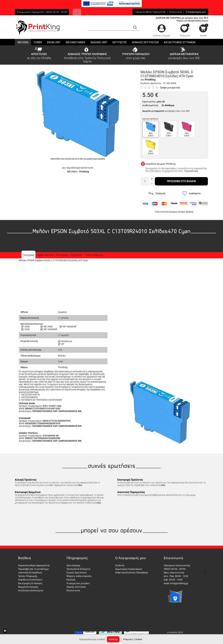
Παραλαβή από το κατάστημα (33, 569)
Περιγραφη (28, 255)
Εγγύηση (71, 580)
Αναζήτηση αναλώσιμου (31, 590)
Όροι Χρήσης (187, 212)
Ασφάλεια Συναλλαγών (30, 580)
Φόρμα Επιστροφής (28, 587)
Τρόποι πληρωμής (94, 255)
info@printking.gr (179, 583)
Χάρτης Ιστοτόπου (76, 587)
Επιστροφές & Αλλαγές (30, 583)
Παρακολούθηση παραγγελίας (34, 565)
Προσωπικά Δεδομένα (78, 569)
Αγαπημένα (185, 36)
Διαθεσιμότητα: (150, 105)
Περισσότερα (191, 171)
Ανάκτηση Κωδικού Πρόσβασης (132, 573)
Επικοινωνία (176, 12)
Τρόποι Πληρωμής (28, 576)
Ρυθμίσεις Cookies (133, 639)
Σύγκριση (157, 193)
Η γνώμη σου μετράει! (78, 583)
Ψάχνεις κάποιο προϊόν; (79, 576)
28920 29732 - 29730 (56, 12)
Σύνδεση (157, 36)
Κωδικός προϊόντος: (151, 83)
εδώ (80, 485)
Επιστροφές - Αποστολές (69, 255)
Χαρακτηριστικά (45, 255)
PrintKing (84, 172)
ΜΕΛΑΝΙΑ (72, 172)
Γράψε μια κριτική (170, 88)
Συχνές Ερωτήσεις (77, 573)
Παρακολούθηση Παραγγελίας (150, 12)
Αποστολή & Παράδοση (30, 573)
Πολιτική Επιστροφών (166, 212)
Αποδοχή (113, 639)
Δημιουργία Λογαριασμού (129, 569)
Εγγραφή (166, 36)
